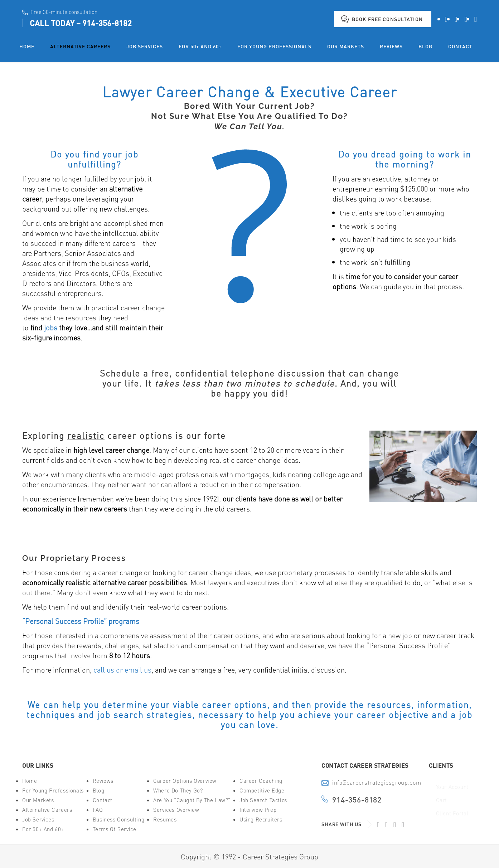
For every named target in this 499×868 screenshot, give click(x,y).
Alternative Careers (47, 810)
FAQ (98, 810)
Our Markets (38, 800)
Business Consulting (118, 819)
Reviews (103, 781)
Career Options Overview (185, 781)
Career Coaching (261, 781)
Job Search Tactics (263, 800)
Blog (98, 791)
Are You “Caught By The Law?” (192, 800)
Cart (442, 800)
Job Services (38, 819)
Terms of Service (115, 829)
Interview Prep (258, 810)
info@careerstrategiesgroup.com (377, 783)
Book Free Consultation (387, 19)
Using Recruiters (261, 819)
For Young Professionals (53, 791)
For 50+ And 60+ (43, 829)
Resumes (165, 819)
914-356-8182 (107, 23)
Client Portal (452, 813)
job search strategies (145, 715)
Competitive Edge (262, 791)
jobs (51, 328)
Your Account (452, 787)
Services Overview (176, 810)
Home (30, 781)
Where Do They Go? (178, 791)
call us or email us (122, 670)
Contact (103, 800)
